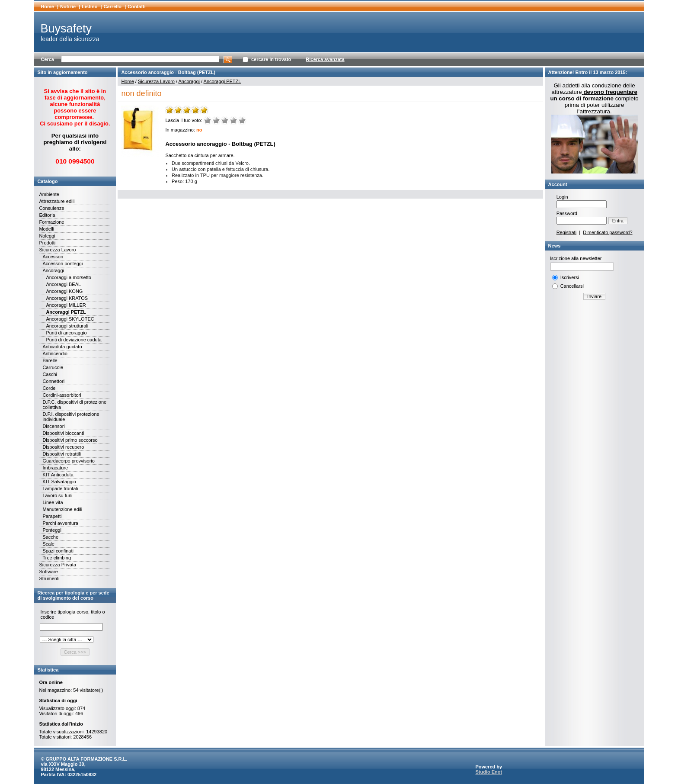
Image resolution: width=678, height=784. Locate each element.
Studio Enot (489, 772)
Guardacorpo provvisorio (68, 461)
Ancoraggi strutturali (67, 326)
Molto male (208, 120)
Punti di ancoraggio (66, 333)
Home (47, 6)
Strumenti (49, 578)
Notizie (68, 6)
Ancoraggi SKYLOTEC (70, 319)
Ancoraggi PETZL (66, 312)
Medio (225, 120)
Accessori (53, 257)
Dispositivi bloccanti (63, 433)
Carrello (113, 6)
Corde (49, 388)
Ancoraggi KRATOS (67, 298)
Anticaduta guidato (62, 347)
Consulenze (51, 208)
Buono (233, 120)
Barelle (50, 360)
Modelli (46, 229)
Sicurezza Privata (58, 565)
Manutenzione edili (62, 509)
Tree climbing (57, 558)
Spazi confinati (58, 551)
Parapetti (52, 516)
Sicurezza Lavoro (57, 250)
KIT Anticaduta (58, 475)
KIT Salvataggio (59, 482)
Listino (90, 6)
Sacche (50, 537)
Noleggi (47, 236)
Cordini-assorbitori (62, 395)
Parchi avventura (60, 523)
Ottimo (242, 120)
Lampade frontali (60, 488)
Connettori (53, 381)
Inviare (594, 296)
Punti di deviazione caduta (74, 340)
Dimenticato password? (608, 232)
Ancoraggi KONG (64, 291)
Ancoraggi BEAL (63, 284)
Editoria (47, 215)
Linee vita (53, 502)
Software (48, 572)
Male (216, 120)
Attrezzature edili (57, 201)
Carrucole (53, 367)
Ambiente (49, 194)
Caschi (50, 374)
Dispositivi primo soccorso (70, 440)
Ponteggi (52, 530)
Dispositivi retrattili (62, 454)
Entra (618, 221)
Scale (48, 544)
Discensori (53, 426)
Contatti (137, 6)
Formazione (51, 222)
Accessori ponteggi (62, 263)
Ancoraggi (53, 270)
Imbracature (55, 468)
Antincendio (55, 353)
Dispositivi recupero (63, 447)
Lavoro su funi (57, 495)
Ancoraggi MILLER (66, 305)
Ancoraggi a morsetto (69, 277)
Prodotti (47, 243)
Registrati (566, 232)
